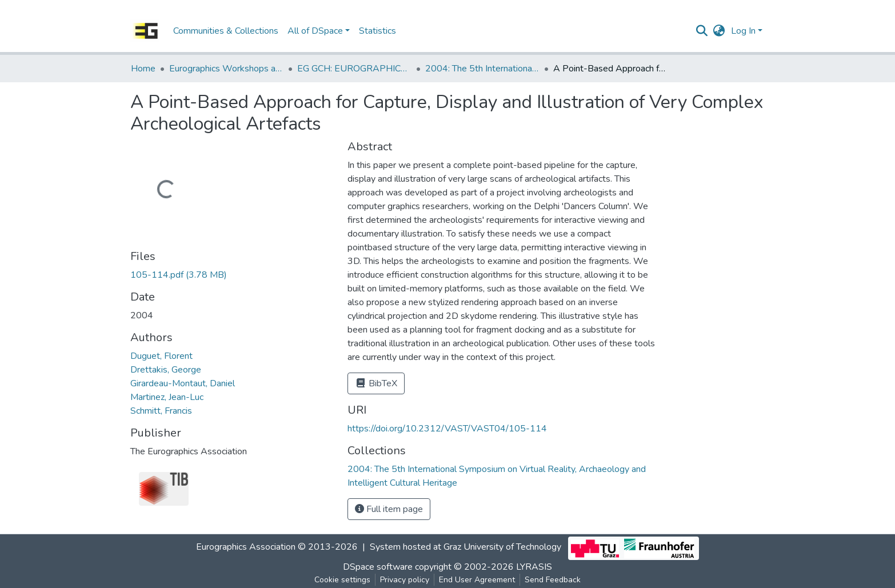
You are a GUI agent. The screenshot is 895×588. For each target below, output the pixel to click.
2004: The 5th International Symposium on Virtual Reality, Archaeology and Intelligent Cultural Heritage (482, 69)
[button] (719, 31)
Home (143, 69)
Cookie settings (342, 580)
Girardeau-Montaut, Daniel (183, 383)
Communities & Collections (226, 31)
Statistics (377, 31)
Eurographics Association (246, 547)
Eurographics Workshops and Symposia (226, 69)
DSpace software (378, 567)
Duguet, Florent (161, 356)
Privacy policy (405, 580)
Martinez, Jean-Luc (167, 397)
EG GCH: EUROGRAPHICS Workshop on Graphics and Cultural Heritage (354, 69)
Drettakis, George (166, 370)
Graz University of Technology (502, 547)
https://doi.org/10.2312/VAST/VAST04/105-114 (447, 429)
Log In (743, 31)
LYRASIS (534, 567)
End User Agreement (477, 580)
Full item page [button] (389, 509)
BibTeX (376, 383)
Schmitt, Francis (161, 411)
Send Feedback (553, 580)
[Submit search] (702, 31)
